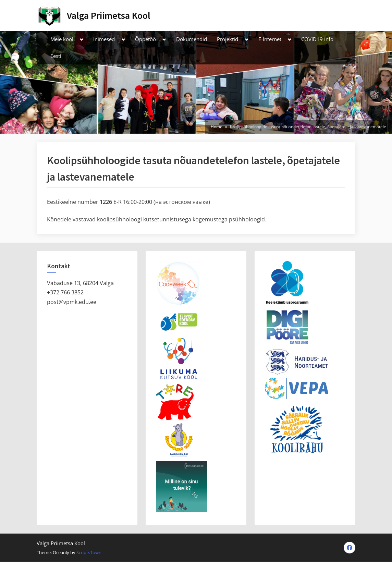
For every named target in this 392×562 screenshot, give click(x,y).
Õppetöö (145, 39)
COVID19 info (317, 39)
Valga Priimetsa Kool (109, 15)
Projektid (228, 39)
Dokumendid (192, 39)
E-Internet (270, 39)
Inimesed (104, 39)
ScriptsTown (89, 553)
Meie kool (62, 39)
